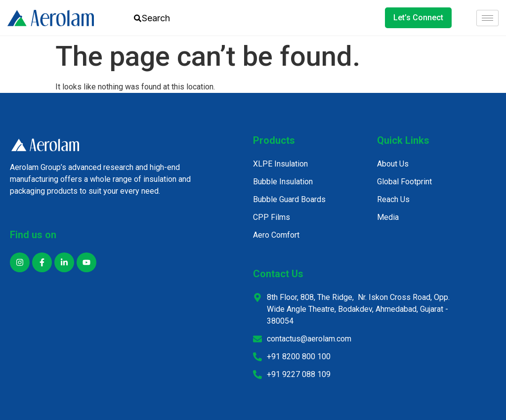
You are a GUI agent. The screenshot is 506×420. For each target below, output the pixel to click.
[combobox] (162, 18)
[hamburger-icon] (487, 18)
